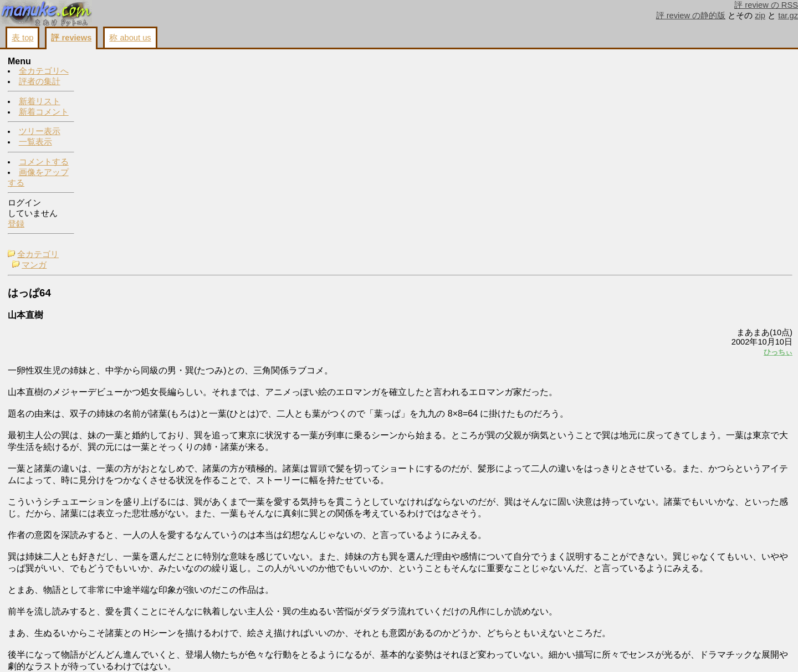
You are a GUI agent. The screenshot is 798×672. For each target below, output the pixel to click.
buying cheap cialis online (711, 80)
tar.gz (788, 16)
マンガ (112, 73)
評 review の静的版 (691, 16)
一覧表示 (35, 142)
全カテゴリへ (44, 71)
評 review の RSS (766, 5)
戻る (646, 650)
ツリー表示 (40, 132)
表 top (22, 38)
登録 (16, 224)
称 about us (130, 38)
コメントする (44, 162)
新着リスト (40, 102)
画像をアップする (602, 650)
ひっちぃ (640, 159)
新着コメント (44, 112)
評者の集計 (40, 82)
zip (760, 16)
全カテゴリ (116, 62)
